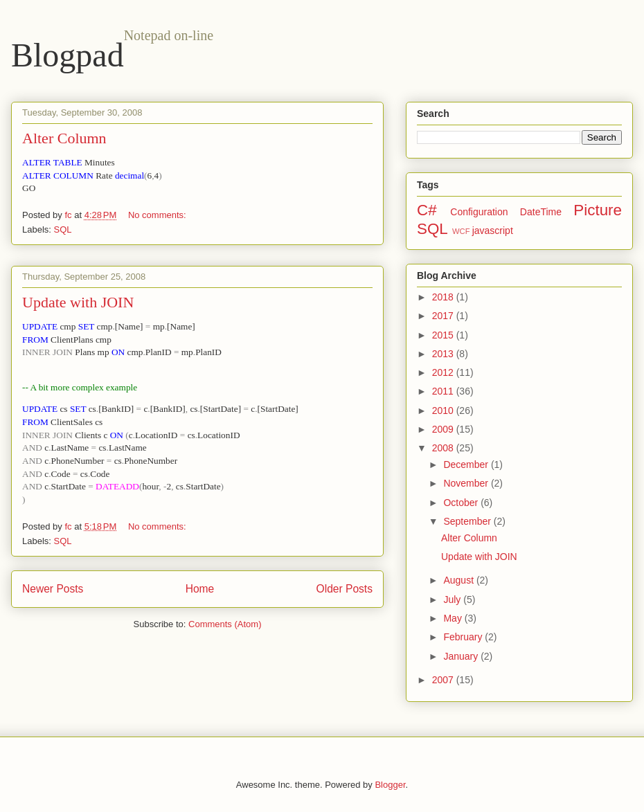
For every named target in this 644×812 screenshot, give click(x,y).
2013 (444, 354)
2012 (444, 372)
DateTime (541, 212)
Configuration (479, 212)
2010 (444, 410)
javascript (493, 231)
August (459, 580)
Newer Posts (53, 589)
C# (427, 210)
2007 (444, 680)
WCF (461, 231)
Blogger (390, 785)
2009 (444, 429)
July (453, 599)
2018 (444, 297)
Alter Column (64, 138)
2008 (444, 448)
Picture (598, 210)
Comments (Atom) (225, 624)
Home (200, 589)
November (467, 483)
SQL (63, 229)
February (464, 637)
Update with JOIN (78, 302)
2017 (444, 316)
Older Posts (345, 589)
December (467, 464)
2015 (444, 335)
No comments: (158, 215)
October (462, 503)
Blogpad (68, 55)
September (468, 521)
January (462, 656)
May (454, 618)
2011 (444, 391)
